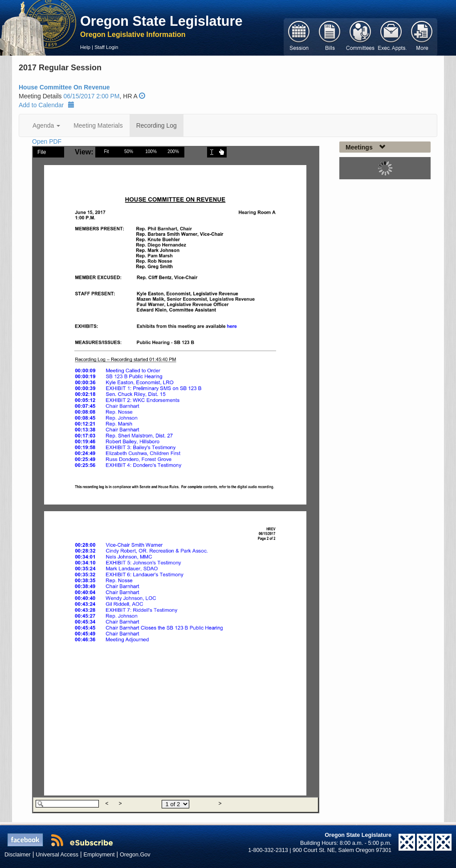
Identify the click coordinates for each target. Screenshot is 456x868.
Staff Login (106, 47)
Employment (99, 855)
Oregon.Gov (135, 855)
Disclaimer (18, 855)
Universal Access (57, 855)
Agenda (46, 125)
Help (85, 47)
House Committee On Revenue (64, 87)
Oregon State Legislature (161, 21)
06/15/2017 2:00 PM (91, 96)
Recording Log (157, 125)
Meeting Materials (98, 125)
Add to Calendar (47, 105)
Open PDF (47, 141)
